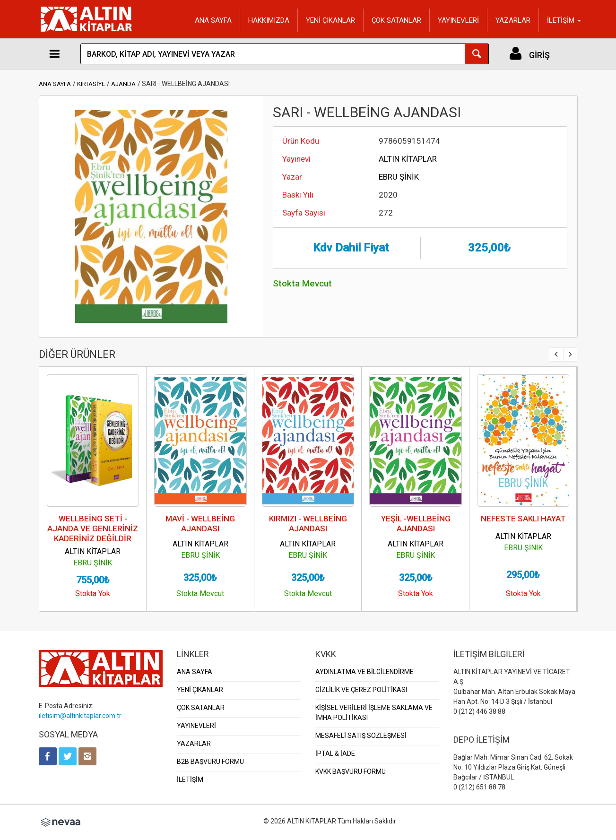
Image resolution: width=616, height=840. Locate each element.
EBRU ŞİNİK (399, 177)
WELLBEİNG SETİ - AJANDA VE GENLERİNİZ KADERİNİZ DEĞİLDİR (93, 528)
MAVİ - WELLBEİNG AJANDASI (200, 524)
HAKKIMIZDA (269, 20)
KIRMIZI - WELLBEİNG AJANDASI (308, 524)
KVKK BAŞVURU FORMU (351, 771)
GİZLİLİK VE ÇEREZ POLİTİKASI (361, 690)
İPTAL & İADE (335, 753)
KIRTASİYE (91, 84)
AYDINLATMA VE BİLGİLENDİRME (364, 672)
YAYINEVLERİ (458, 20)
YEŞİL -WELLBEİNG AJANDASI (416, 524)
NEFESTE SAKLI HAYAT (523, 519)
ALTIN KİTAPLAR (408, 159)
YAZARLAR (513, 20)
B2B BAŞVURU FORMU (210, 762)
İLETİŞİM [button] (564, 20)
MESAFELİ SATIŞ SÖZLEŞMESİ (361, 736)
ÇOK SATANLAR (396, 20)
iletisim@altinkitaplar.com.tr (80, 716)
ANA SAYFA (213, 20)
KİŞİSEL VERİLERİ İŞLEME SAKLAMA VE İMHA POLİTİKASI (374, 713)
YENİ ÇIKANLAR (330, 20)
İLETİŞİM (190, 779)
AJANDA (123, 84)
